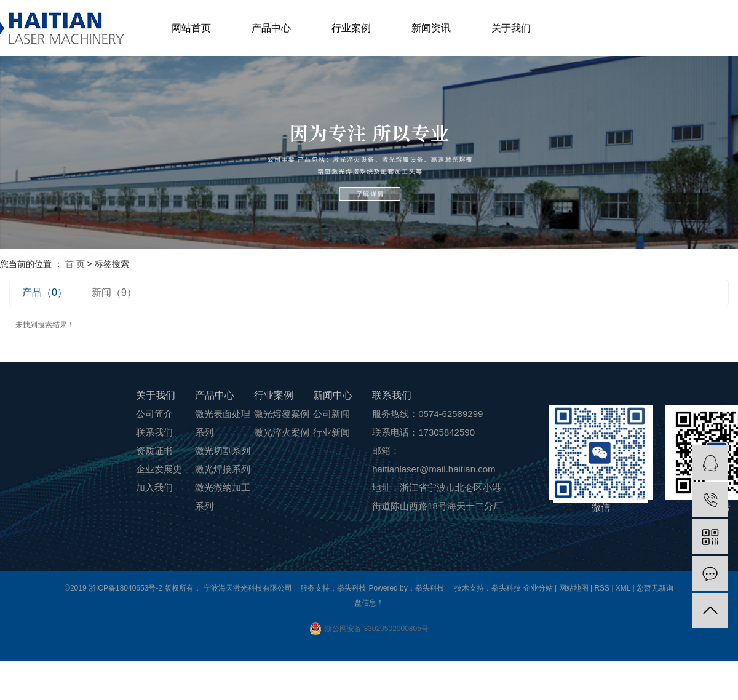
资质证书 (154, 451)
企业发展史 (159, 469)
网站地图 (575, 588)
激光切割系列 (223, 451)
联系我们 (154, 432)
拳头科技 (506, 588)
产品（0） (45, 292)
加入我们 (154, 487)
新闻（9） (114, 292)
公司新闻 (331, 414)
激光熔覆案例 (282, 414)
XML (623, 588)
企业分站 (538, 588)
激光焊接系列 (223, 469)
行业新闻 (331, 432)
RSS (602, 588)
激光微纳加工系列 (223, 497)
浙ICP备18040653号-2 (125, 588)
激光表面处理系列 (223, 423)
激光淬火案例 (282, 432)
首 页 (75, 264)
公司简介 (154, 414)
